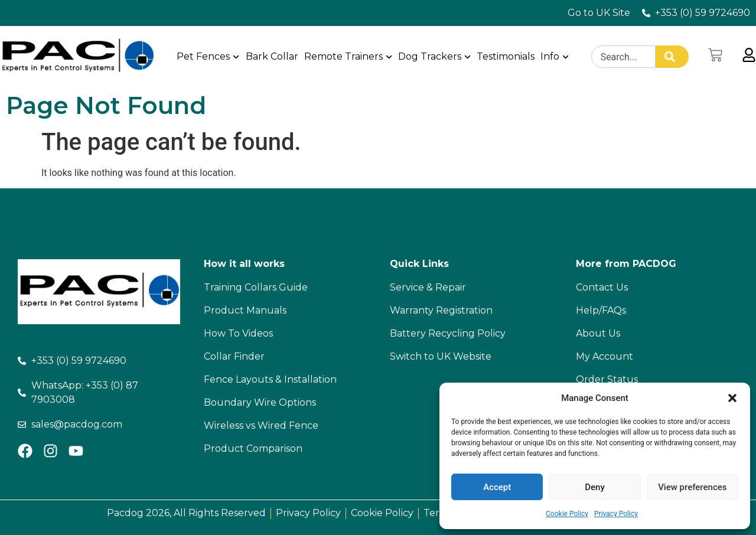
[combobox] (623, 57)
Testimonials (506, 56)
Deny (595, 487)
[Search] (672, 57)
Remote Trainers (348, 56)
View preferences (692, 487)
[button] (732, 398)
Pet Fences (208, 56)
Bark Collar (272, 56)
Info (555, 56)
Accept (497, 487)
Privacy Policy (616, 514)
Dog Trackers (434, 56)
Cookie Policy (567, 514)
